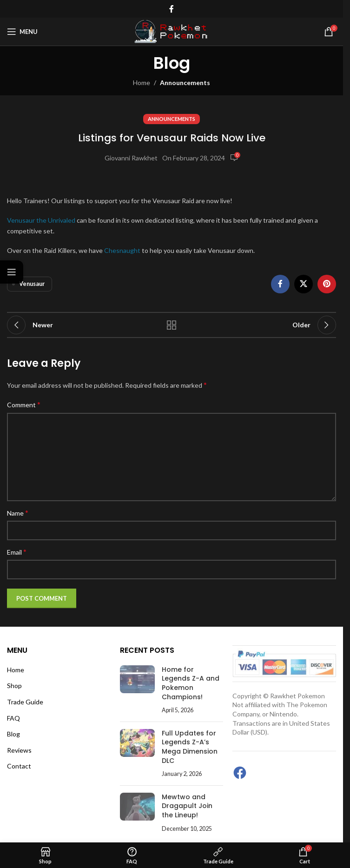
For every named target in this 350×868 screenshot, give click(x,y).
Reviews (19, 750)
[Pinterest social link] (327, 284)
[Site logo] (172, 31)
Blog (13, 734)
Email (17, 552)
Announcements (185, 83)
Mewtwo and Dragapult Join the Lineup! (187, 806)
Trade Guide (25, 702)
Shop (14, 686)
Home (142, 83)
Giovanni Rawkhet (131, 158)
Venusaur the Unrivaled (41, 220)
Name (18, 513)
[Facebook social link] (172, 9)
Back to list (172, 325)
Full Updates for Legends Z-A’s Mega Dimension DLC (190, 747)
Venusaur (32, 284)
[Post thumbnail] (137, 690)
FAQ (13, 718)
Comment (24, 404)
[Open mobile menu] (22, 32)
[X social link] (304, 284)
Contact (19, 766)
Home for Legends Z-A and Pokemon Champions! (191, 683)
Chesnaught (122, 250)
